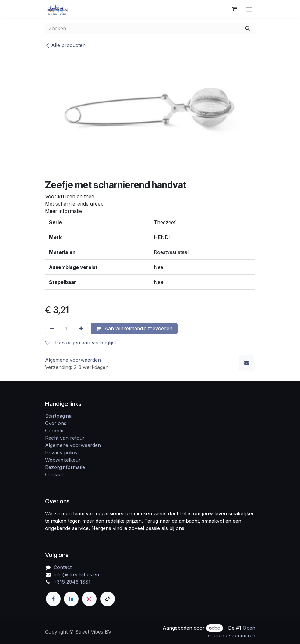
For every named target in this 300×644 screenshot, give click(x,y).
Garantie (55, 431)
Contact (54, 474)
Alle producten (65, 45)
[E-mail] (247, 363)
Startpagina (58, 416)
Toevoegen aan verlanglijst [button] (81, 342)
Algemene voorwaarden (73, 445)
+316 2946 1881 (72, 582)
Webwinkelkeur (63, 460)
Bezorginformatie (65, 467)
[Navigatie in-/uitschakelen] (249, 9)
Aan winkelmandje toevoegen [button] (134, 328)
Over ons (56, 423)
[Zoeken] (248, 28)
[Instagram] (89, 599)
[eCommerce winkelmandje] (235, 9)
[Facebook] (53, 599)
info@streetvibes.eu (76, 574)
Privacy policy (61, 453)
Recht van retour (65, 438)
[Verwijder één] (52, 328)
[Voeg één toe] (81, 328)
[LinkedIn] (71, 599)
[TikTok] (108, 599)
